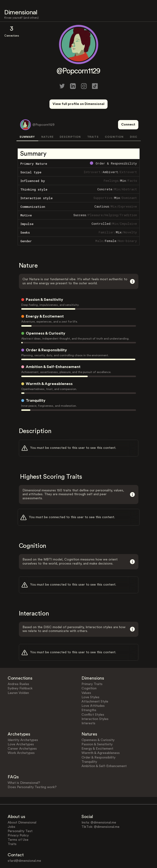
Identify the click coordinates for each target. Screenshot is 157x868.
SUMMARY (27, 119)
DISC (134, 119)
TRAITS (93, 119)
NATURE (47, 119)
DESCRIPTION (70, 119)
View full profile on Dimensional (78, 104)
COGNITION (114, 119)
